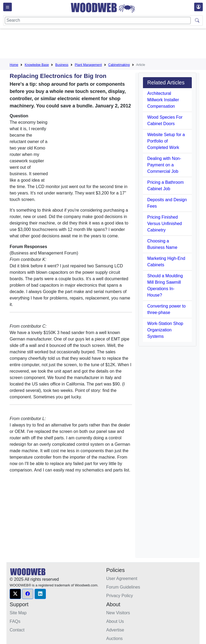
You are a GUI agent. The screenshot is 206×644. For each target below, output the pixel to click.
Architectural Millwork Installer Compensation (163, 100)
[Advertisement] (107, 44)
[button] (15, 594)
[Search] (98, 20)
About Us (115, 621)
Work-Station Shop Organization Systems (165, 330)
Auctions (114, 639)
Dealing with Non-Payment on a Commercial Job (164, 165)
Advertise (115, 630)
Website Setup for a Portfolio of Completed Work (166, 141)
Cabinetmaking (119, 65)
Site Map (18, 613)
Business (62, 65)
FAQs (15, 621)
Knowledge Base (37, 65)
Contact (17, 630)
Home (14, 65)
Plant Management (88, 65)
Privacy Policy (120, 596)
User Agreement (122, 579)
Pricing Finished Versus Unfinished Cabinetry (165, 224)
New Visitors (118, 613)
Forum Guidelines (123, 587)
